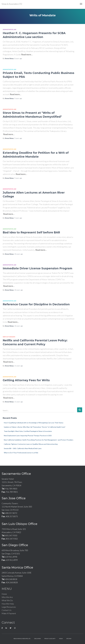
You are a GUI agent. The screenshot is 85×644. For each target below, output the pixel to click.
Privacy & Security (50, 639)
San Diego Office (15, 545)
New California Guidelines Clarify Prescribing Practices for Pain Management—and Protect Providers (39, 440)
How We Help (8, 604)
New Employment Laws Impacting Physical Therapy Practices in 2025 (28, 436)
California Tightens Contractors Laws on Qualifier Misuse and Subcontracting (31, 444)
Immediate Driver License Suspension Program (38, 268)
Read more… (27, 54)
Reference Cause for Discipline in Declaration (36, 304)
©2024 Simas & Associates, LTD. (22, 639)
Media (61, 639)
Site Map (69, 639)
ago (18, 58)
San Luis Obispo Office (19, 524)
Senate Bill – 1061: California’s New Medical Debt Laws (23, 448)
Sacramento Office (16, 474)
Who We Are (7, 597)
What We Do (7, 600)
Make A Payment (9, 613)
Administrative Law (9, 29)
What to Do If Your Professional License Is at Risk (21, 453)
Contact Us (7, 610)
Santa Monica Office (17, 567)
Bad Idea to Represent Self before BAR (31, 232)
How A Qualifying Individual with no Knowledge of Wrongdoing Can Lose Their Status (34, 423)
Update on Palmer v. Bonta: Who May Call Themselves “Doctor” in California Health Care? (35, 427)
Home (4, 594)
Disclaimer (37, 639)
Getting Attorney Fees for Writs (26, 380)
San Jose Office (14, 498)
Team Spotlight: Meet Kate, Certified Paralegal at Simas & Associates (28, 431)
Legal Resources (9, 607)
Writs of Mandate (9, 337)
